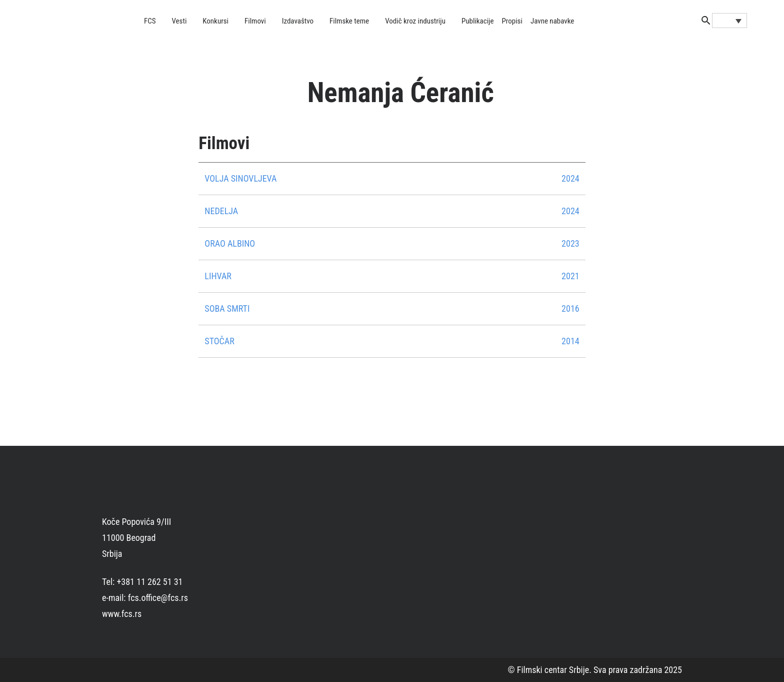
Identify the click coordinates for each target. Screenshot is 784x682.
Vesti (179, 21)
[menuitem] (729, 21)
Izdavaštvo (298, 21)
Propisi (512, 21)
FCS (150, 21)
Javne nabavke (552, 21)
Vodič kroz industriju (415, 21)
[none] (729, 21)
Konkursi (215, 21)
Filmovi (255, 21)
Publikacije (478, 21)
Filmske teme (349, 21)
